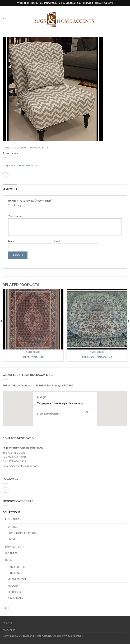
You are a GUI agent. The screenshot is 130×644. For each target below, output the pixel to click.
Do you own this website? (49, 414)
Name (11, 241)
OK (87, 412)
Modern (13, 586)
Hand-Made (15, 573)
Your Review (15, 216)
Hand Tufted (17, 567)
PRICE (6, 608)
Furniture (12, 519)
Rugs (8, 560)
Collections (20, 148)
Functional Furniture (23, 533)
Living (12, 539)
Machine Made (17, 579)
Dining (12, 527)
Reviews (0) (10, 189)
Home (6, 148)
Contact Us (9, 630)
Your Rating (15, 205)
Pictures (11, 553)
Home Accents (39, 148)
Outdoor (14, 592)
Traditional (16, 598)
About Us (7, 623)
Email (57, 241)
